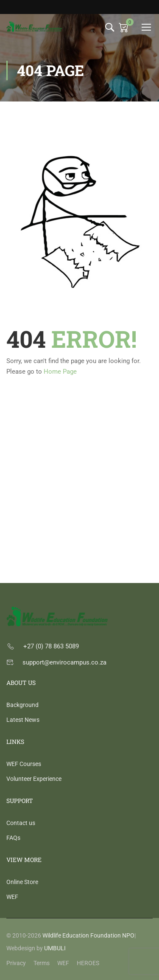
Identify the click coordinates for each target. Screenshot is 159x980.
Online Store (22, 882)
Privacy (16, 963)
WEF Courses (24, 764)
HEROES (88, 963)
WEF (12, 897)
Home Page (60, 372)
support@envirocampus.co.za (64, 662)
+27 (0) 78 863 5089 (51, 646)
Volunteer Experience (34, 779)
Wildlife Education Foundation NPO (88, 935)
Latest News (23, 720)
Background (22, 705)
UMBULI (55, 948)
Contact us (21, 823)
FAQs (13, 838)
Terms (42, 963)
